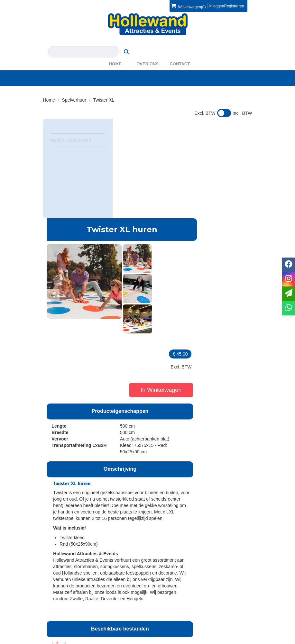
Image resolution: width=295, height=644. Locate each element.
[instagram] (246, 640)
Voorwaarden (170, 603)
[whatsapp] (289, 308)
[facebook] (235, 640)
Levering (56, 597)
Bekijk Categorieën (78, 130)
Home (115, 54)
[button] (124, 183)
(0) (188, 6)
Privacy (55, 610)
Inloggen (217, 6)
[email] (289, 294)
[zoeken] (240, 42)
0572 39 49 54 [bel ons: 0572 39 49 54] (67, 557)
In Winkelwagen (229, 174)
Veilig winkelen (62, 603)
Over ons (147, 54)
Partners (165, 563)
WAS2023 (167, 569)
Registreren (234, 6)
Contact (180, 54)
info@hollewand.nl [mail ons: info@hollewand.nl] (71, 568)
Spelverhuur (74, 90)
